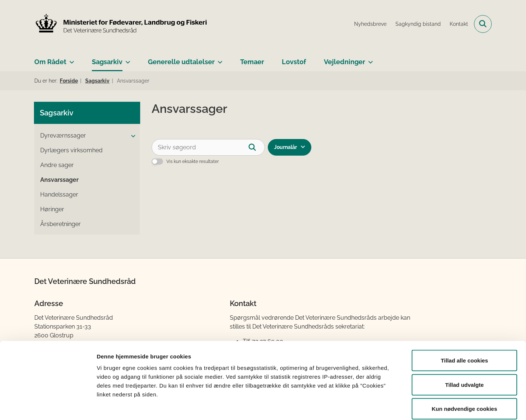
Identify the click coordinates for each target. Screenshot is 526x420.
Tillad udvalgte (465, 348)
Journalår (286, 147)
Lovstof (294, 62)
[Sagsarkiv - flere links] (126, 59)
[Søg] (257, 147)
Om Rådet (50, 62)
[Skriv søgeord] (208, 147)
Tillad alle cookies (464, 323)
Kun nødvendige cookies (464, 372)
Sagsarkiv (107, 62)
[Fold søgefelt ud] (483, 24)
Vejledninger (345, 62)
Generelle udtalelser (181, 62)
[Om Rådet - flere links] (70, 59)
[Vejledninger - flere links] (369, 59)
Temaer (252, 62)
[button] (131, 136)
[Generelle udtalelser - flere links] (219, 59)
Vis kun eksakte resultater (193, 162)
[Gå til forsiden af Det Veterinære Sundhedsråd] (121, 24)
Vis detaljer (383, 405)
